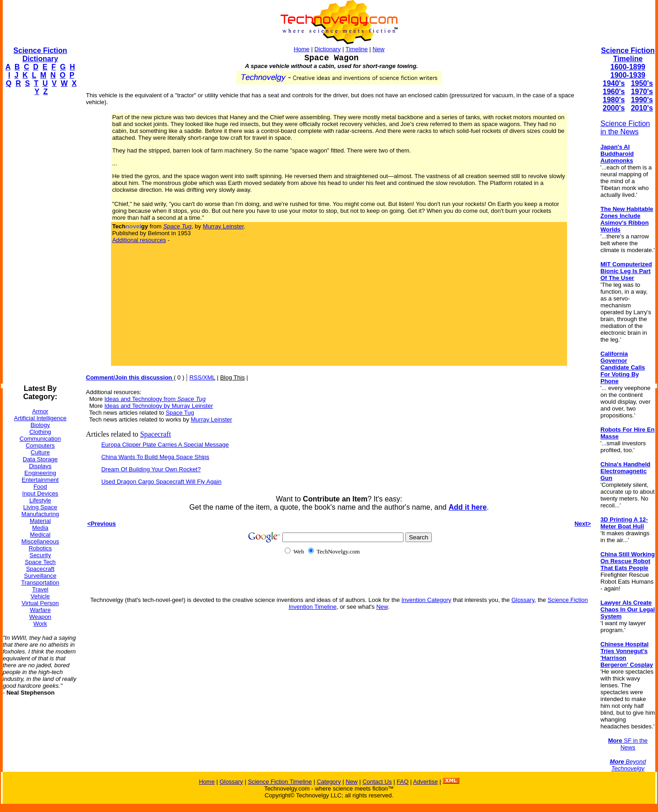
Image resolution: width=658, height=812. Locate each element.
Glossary (523, 600)
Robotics (40, 548)
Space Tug (180, 413)
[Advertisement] (39, 240)
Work (40, 624)
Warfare (40, 610)
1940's (614, 83)
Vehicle (40, 596)
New (378, 49)
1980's (614, 100)
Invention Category (426, 600)
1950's (642, 83)
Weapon (40, 617)
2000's (614, 108)
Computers (40, 446)
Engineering (40, 473)
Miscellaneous (40, 541)
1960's (614, 92)
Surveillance (40, 576)
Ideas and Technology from (155, 399)
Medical (40, 535)
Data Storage (40, 459)
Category (329, 782)
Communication (40, 439)
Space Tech (40, 562)
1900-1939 (628, 75)
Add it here (468, 507)
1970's (642, 92)
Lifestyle (40, 500)
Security (40, 555)
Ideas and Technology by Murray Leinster (159, 406)
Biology (40, 425)
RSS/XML (202, 377)
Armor (40, 411)
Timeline (357, 49)
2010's (642, 108)
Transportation (40, 583)
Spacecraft (40, 569)
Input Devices (40, 493)
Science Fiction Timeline (628, 55)
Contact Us (377, 782)
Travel (40, 589)
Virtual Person (40, 603)
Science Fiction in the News (625, 128)
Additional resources (139, 240)
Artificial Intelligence (40, 418)
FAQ (403, 782)
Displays (40, 466)
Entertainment (40, 480)
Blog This (233, 377)
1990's (642, 100)
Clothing (40, 432)
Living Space (40, 507)
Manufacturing (40, 514)
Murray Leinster (223, 226)
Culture (40, 452)
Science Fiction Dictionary (40, 55)
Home (302, 49)
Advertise (425, 782)
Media (40, 528)
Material (40, 521)
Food (40, 487)
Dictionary (328, 49)
